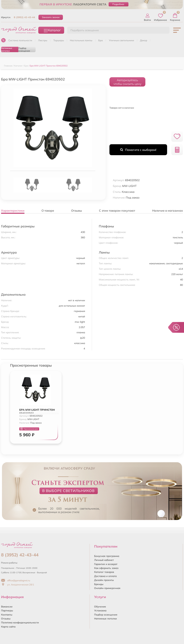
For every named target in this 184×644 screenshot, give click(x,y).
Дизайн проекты (104, 580)
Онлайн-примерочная (107, 588)
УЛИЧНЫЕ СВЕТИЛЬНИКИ (121, 40)
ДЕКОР (144, 40)
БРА (101, 40)
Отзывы (6, 618)
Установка (100, 610)
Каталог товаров (104, 572)
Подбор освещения (24, 49)
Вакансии (7, 606)
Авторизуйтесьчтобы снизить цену (127, 82)
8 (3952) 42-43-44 (24, 17)
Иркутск (6, 17)
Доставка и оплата (105, 576)
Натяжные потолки (7, 49)
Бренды (99, 584)
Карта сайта (8, 627)
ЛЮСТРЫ (43, 40)
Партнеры (7, 610)
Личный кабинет (104, 560)
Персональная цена (29, 429)
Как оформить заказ (106, 568)
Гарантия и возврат (106, 564)
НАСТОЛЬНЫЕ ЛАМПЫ (81, 40)
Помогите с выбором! (138, 150)
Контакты (7, 615)
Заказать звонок (51, 17)
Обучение (100, 606)
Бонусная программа (107, 556)
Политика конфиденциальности (20, 622)
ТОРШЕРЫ (59, 40)
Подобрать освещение (85, 30)
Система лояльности (20, 40)
